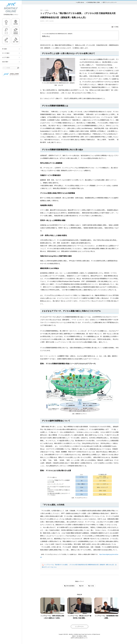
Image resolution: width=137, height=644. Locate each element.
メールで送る (116, 27)
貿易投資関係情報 (16, 33)
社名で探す (5, 62)
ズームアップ (6, 33)
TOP (41, 10)
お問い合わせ (81, 2)
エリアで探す (6, 57)
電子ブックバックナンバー (110, 2)
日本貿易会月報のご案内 (94, 2)
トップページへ (80, 627)
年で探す (5, 49)
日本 (82, 586)
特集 (6, 24)
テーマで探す (6, 53)
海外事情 (16, 24)
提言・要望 (16, 42)
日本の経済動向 (70, 586)
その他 (6, 42)
